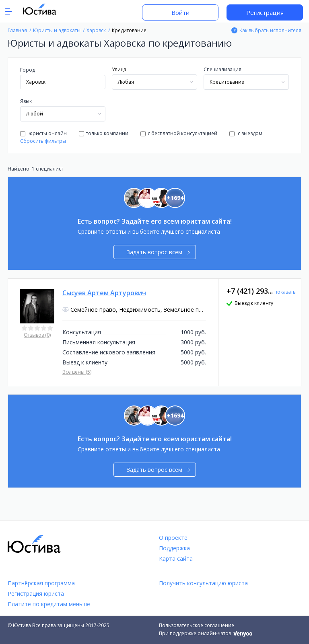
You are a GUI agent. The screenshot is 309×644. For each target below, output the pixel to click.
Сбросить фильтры (43, 141)
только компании (104, 133)
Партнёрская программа (41, 583)
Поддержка (174, 548)
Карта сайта (176, 559)
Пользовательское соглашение (197, 625)
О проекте (173, 538)
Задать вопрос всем (158, 252)
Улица (119, 69)
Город (28, 70)
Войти (180, 12)
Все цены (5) (77, 372)
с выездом (246, 133)
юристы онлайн (43, 133)
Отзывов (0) (37, 335)
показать (285, 292)
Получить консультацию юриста (203, 583)
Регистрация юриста (36, 594)
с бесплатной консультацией (179, 133)
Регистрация (265, 12)
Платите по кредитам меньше (49, 604)
